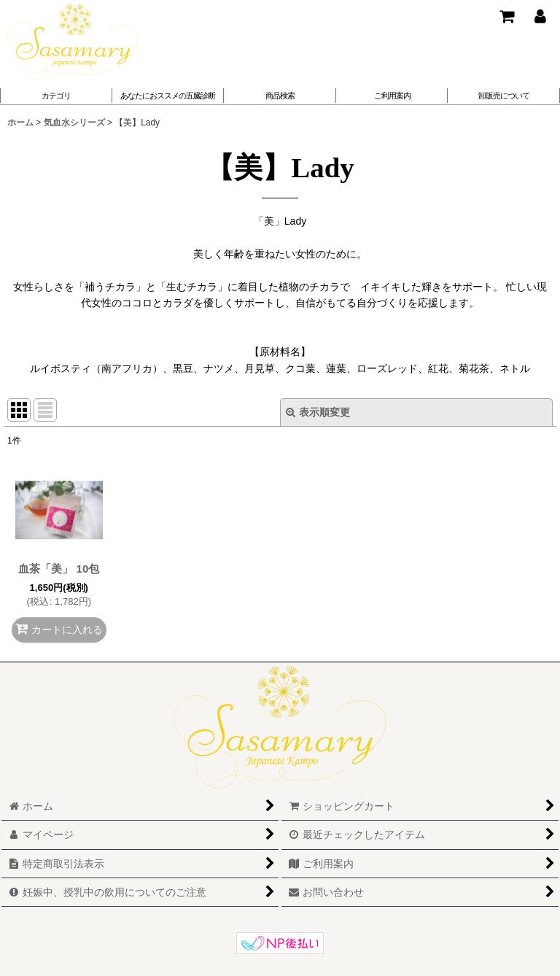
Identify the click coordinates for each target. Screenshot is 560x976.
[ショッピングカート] (506, 16)
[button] (168, 96)
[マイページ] (540, 16)
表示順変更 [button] (318, 412)
